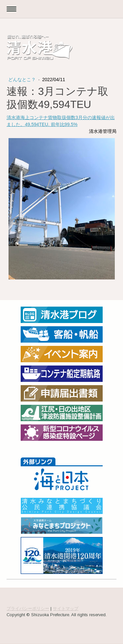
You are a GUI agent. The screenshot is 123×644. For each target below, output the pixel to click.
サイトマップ (66, 608)
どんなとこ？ (23, 80)
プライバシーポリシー (28, 608)
